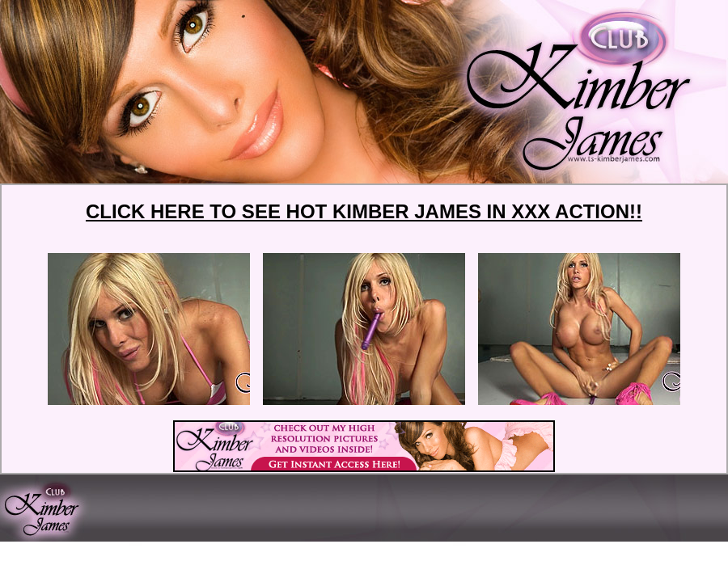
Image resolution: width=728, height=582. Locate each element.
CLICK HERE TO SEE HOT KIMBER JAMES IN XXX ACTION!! (364, 211)
